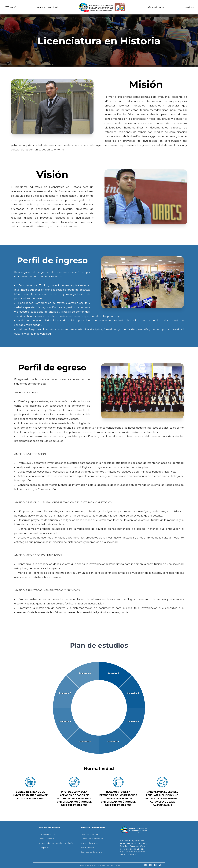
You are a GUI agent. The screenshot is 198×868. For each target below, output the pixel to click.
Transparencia (45, 848)
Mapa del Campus (90, 843)
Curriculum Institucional (92, 839)
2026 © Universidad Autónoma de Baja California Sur (100, 865)
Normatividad (87, 848)
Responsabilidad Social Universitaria (56, 843)
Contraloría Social (47, 834)
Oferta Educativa (155, 7)
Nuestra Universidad (47, 7)
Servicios (189, 7)
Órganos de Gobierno (91, 852)
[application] (99, 708)
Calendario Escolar (90, 834)
